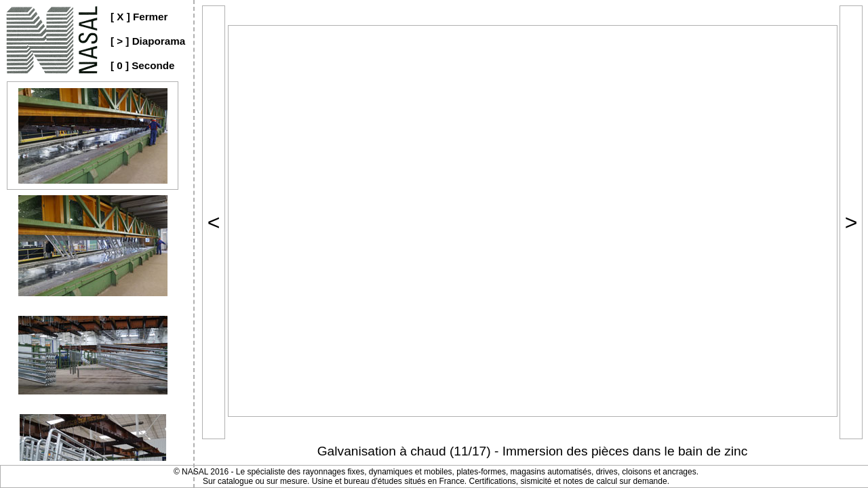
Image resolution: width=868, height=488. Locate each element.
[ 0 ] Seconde (143, 65)
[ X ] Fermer (139, 17)
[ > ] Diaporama (148, 41)
